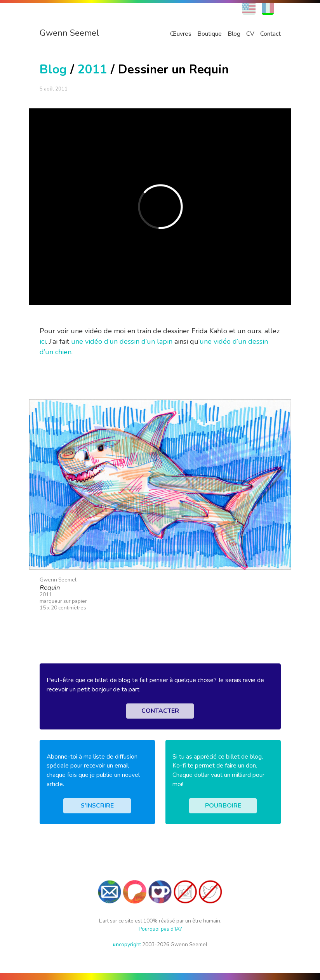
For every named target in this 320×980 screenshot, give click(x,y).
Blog (234, 34)
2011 (92, 69)
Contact (270, 34)
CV (250, 34)
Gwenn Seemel (69, 33)
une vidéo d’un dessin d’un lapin (122, 341)
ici (43, 341)
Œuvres (181, 34)
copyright (127, 944)
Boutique (210, 34)
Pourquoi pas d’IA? (160, 929)
